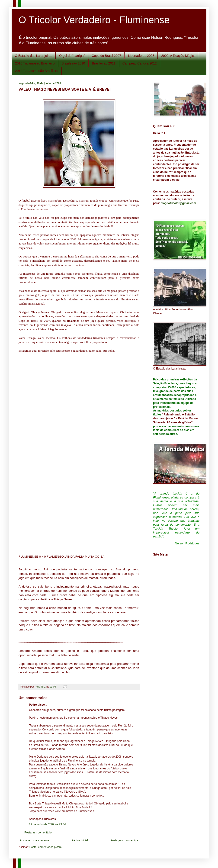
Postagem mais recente (34, 840)
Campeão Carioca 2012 (140, 63)
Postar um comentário (38, 833)
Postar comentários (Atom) (46, 847)
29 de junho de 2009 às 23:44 (47, 824)
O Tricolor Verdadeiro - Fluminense (94, 20)
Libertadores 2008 (141, 56)
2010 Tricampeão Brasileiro (35, 63)
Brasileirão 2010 (73, 63)
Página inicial (80, 840)
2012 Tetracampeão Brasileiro (37, 71)
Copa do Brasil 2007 (106, 56)
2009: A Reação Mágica (178, 56)
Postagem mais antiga (124, 840)
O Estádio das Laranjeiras (34, 56)
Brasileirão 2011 (104, 63)
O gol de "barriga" (72, 56)
